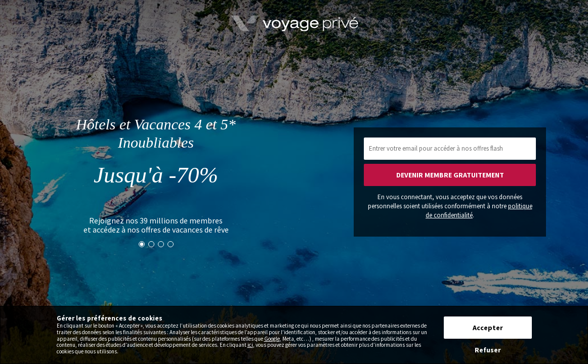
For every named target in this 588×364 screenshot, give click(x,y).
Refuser (488, 350)
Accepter (488, 328)
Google (272, 339)
